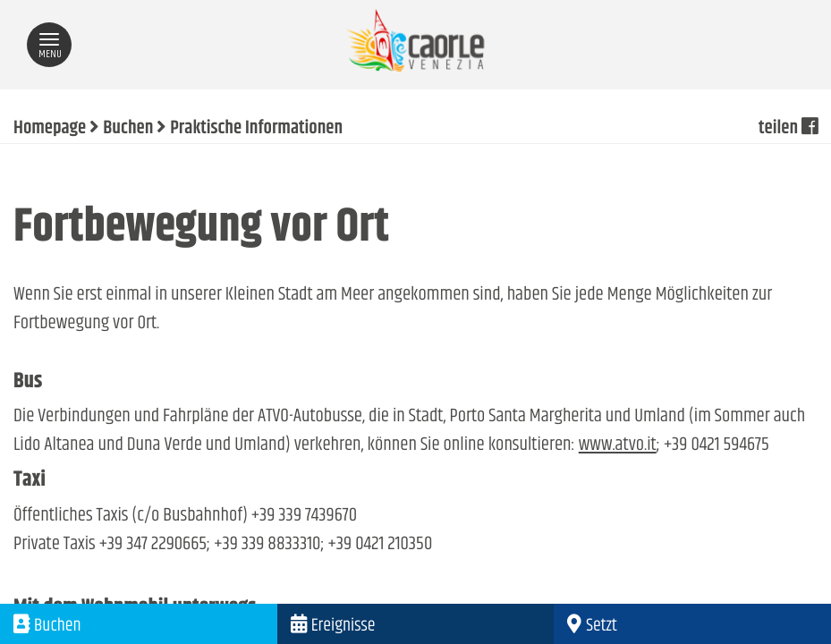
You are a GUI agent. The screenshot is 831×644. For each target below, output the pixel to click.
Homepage (50, 129)
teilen (788, 129)
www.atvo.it (618, 445)
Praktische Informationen (256, 129)
